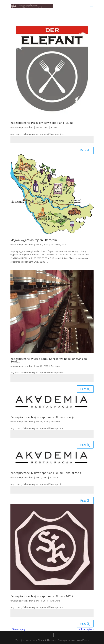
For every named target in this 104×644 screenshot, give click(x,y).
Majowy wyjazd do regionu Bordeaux (34, 240)
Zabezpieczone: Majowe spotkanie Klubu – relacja (42, 417)
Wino (64, 244)
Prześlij (85, 150)
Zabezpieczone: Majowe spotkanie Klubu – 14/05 (42, 596)
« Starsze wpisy (18, 629)
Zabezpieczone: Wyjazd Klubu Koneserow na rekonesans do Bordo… (49, 360)
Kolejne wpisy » (86, 629)
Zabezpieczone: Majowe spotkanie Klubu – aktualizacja (46, 473)
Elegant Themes (47, 640)
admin (30, 127)
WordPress (83, 640)
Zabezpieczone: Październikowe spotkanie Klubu (42, 123)
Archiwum (55, 127)
